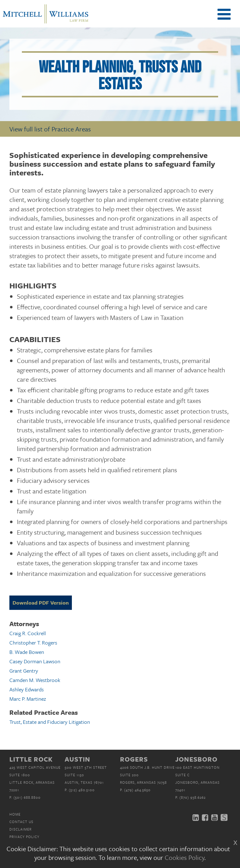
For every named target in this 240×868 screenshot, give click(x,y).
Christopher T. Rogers (33, 642)
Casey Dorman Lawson (35, 661)
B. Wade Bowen (27, 652)
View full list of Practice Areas (50, 129)
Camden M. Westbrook (35, 680)
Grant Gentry (24, 671)
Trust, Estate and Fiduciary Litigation (50, 722)
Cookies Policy (185, 857)
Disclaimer (20, 829)
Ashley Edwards (27, 689)
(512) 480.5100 (82, 790)
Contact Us (21, 822)
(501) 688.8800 (27, 797)
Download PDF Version (41, 603)
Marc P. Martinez (28, 699)
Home (15, 814)
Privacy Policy (24, 837)
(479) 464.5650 (137, 790)
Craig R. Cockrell (28, 633)
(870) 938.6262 (192, 797)
